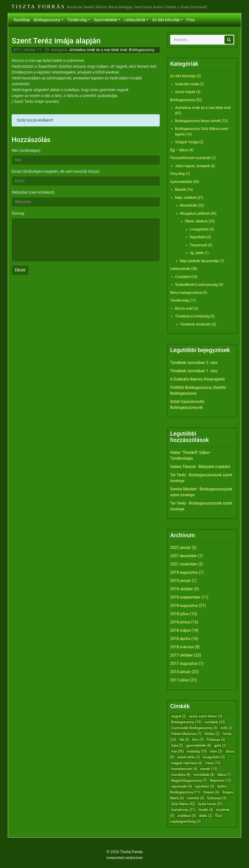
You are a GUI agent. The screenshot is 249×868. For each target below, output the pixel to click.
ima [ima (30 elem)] (178, 751)
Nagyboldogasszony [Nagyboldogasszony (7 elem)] (189, 781)
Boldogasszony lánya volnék (198, 121)
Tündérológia (182, 458)
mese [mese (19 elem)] (213, 763)
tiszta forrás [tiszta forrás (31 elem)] (211, 804)
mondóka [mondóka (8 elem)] (181, 775)
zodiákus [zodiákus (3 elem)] (187, 816)
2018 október (182, 589)
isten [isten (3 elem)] (216, 751)
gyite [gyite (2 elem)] (220, 745)
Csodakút (183, 277)
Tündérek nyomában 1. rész (194, 371)
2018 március (182, 647)
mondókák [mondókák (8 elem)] (204, 775)
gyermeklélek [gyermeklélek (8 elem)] (199, 745)
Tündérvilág (77, 20)
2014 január (180, 672)
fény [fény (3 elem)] (198, 740)
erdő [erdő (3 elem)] (227, 728)
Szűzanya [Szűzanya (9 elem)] (217, 798)
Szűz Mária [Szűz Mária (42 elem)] (183, 804)
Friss (191, 20)
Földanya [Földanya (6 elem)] (216, 740)
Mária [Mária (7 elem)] (224, 775)
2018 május (180, 630)
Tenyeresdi (198, 245)
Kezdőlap (22, 20)
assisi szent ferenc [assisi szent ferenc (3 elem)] (206, 716)
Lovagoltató (199, 229)
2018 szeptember (185, 597)
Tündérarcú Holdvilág (192, 316)
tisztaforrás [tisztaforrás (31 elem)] (183, 810)
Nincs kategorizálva (186, 293)
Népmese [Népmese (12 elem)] (221, 781)
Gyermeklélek (106, 20)
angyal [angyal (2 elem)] (179, 716)
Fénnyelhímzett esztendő (191, 158)
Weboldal (33, 192)
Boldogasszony (47, 20)
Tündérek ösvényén (196, 324)
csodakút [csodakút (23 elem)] (215, 722)
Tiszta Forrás (38, 6)
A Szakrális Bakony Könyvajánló (198, 379)
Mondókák (188, 205)
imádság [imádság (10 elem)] (197, 751)
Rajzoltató (198, 237)
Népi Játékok (186, 198)
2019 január (180, 581)
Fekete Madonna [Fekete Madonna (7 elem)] (186, 734)
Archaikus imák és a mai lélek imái (98, 50)
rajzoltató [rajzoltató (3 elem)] (204, 786)
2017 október (182, 655)
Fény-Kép (178, 174)
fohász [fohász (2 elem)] (212, 734)
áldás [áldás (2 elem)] (206, 816)
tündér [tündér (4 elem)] (206, 810)
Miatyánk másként (214, 467)
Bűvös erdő (184, 308)
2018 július (180, 614)
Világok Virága (187, 142)
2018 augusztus (184, 606)
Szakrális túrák (187, 84)
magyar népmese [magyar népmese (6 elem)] (187, 763)
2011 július (180, 680)
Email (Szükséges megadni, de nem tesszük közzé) (56, 171)
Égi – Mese (179, 150)
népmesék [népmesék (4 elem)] (182, 786)
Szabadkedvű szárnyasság (197, 285)
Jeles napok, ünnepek (193, 166)
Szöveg (18, 213)
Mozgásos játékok (195, 213)
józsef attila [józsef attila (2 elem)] (189, 757)
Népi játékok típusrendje (200, 261)
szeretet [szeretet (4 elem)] (195, 798)
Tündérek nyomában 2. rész (194, 363)
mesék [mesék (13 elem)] (209, 769)
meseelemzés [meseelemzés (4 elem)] (184, 769)
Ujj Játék (197, 253)
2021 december (184, 556)
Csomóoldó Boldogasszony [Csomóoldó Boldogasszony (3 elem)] (194, 728)
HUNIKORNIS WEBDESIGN (124, 858)
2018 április (180, 639)
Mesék (180, 190)
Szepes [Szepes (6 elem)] (211, 792)
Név (26, 150)
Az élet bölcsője (166, 20)
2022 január (180, 548)
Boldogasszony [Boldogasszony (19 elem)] (186, 722)
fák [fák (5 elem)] (184, 740)
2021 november (184, 564)
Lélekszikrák (135, 20)
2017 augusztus (184, 663)
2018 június (180, 622)
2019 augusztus (184, 572)
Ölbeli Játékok (196, 221)
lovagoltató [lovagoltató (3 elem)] (214, 757)
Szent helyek (185, 92)
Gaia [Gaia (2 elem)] (177, 745)
